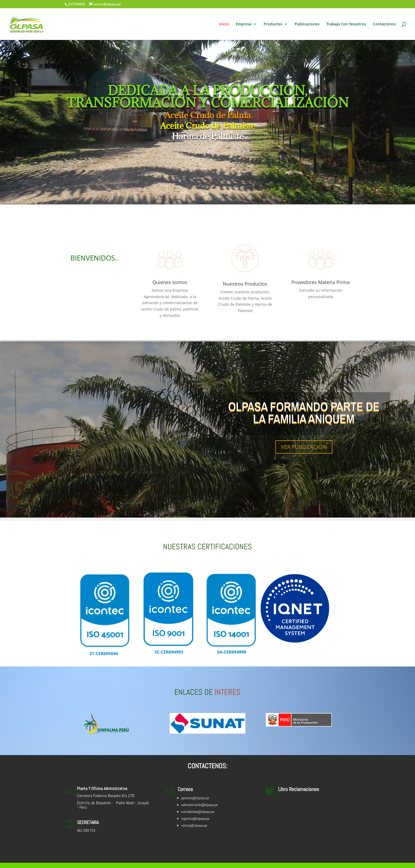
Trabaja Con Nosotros (346, 24)
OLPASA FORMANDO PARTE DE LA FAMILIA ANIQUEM (304, 412)
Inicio (224, 24)
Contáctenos (384, 24)
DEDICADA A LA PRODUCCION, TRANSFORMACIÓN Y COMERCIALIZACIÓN (207, 97)
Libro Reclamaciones (299, 789)
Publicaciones (307, 24)
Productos (273, 24)
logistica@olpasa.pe (195, 819)
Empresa (244, 24)
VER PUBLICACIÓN (304, 447)
